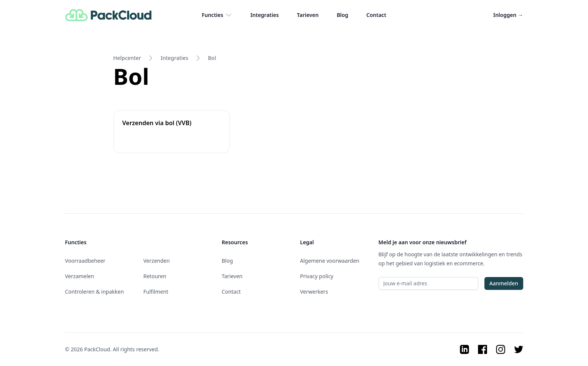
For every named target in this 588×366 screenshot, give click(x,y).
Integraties (265, 15)
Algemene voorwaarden (330, 261)
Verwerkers (314, 292)
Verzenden (157, 261)
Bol (212, 58)
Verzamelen (80, 276)
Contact (376, 15)
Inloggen (508, 15)
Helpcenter (127, 58)
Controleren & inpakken (95, 292)
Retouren (155, 276)
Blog (343, 15)
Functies (217, 15)
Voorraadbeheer (85, 261)
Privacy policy (317, 276)
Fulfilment (156, 292)
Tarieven (308, 15)
